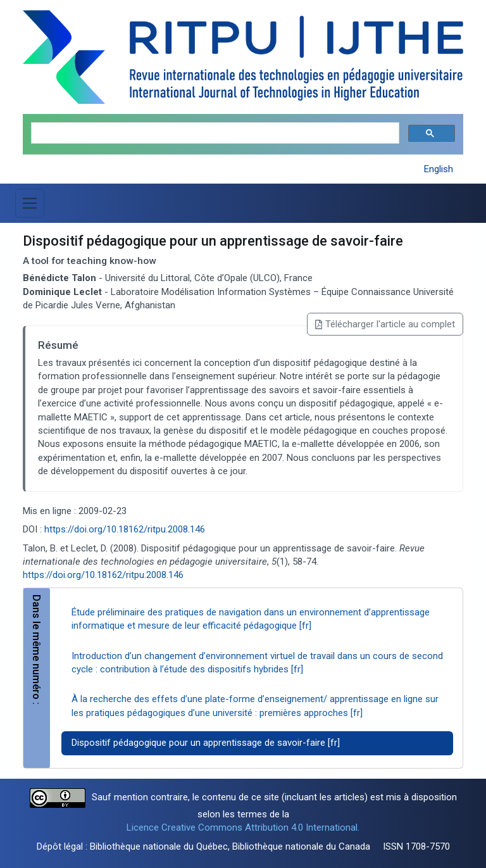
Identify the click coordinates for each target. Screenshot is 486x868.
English (439, 169)
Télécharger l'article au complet (385, 324)
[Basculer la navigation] (30, 203)
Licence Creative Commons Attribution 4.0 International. (243, 827)
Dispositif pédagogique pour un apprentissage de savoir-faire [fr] (206, 743)
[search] (214, 133)
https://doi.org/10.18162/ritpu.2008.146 (125, 529)
